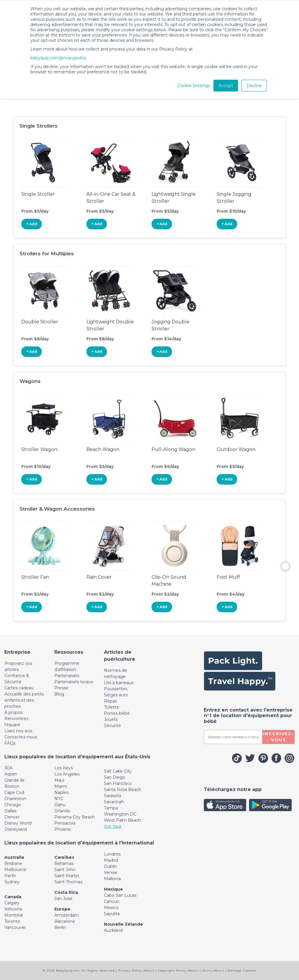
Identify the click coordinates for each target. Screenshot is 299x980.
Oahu (60, 805)
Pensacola (65, 823)
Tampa (111, 808)
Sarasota (113, 796)
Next (285, 566)
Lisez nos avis (18, 731)
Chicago (13, 805)
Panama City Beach (75, 817)
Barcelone (65, 921)
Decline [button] (254, 86)
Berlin (60, 927)
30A (8, 768)
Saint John (65, 870)
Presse (61, 688)
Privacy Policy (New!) (136, 971)
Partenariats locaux (74, 682)
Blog (59, 694)
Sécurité (112, 726)
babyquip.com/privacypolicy (58, 58)
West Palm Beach (122, 820)
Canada (13, 897)
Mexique (113, 889)
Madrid (111, 860)
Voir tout (113, 826)
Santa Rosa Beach (123, 790)
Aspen (11, 774)
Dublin (111, 866)
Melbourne (15, 870)
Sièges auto (116, 695)
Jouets (111, 719)
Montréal (14, 915)
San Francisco (118, 783)
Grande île (14, 780)
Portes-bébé (117, 713)
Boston (12, 786)
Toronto (12, 921)
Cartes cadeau (19, 688)
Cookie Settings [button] (194, 86)
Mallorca (112, 879)
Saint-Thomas (68, 882)
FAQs (10, 743)
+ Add (32, 224)
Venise (111, 873)
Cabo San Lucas (120, 895)
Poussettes (116, 689)
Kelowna (13, 909)
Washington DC (120, 814)
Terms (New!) (213, 971)
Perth (10, 876)
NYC (59, 799)
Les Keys (64, 768)
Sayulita (112, 914)
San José (63, 899)
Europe (62, 909)
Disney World (18, 823)
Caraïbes (64, 857)
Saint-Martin (67, 876)
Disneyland (16, 829)
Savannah (114, 802)
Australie (14, 857)
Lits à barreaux (119, 683)
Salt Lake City (118, 771)
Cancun (112, 901)
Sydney (12, 882)
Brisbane (13, 863)
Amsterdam (67, 915)
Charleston (15, 799)
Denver (12, 817)
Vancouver (15, 927)
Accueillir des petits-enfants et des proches (25, 700)
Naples (61, 792)
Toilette (112, 707)
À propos (13, 712)
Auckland (113, 930)
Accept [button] (226, 86)
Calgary (12, 903)
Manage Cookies (242, 971)
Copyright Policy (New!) (178, 971)
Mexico (111, 908)
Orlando (62, 811)
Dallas (10, 811)
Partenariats (67, 676)
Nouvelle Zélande (124, 924)
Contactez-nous (21, 737)
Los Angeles (67, 774)
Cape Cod (14, 792)
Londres (112, 854)
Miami (61, 786)
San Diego (115, 777)
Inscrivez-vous (278, 737)
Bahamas (64, 863)
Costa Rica (66, 892)
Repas (110, 701)
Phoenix (63, 829)
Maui (59, 780)
